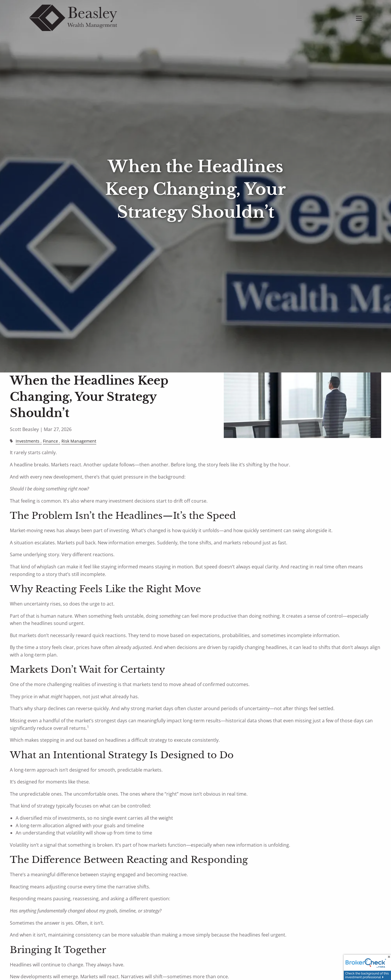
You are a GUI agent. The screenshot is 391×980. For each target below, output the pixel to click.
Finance (50, 441)
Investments (28, 441)
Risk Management (79, 441)
